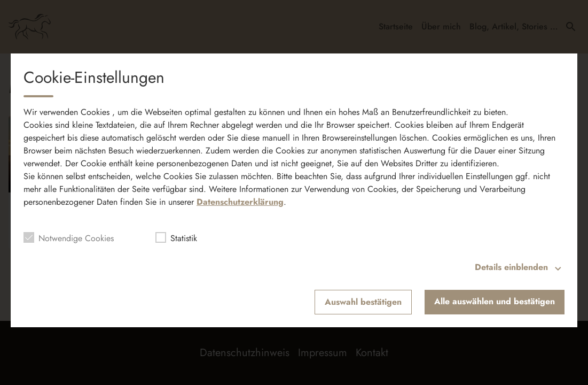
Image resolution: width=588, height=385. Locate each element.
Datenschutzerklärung (240, 202)
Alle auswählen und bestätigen (495, 301)
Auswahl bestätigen (363, 302)
